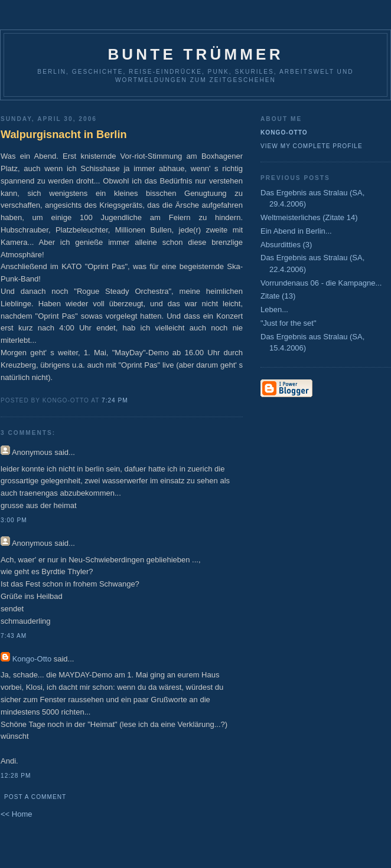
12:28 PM (16, 776)
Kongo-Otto (32, 659)
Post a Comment (35, 797)
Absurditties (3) (286, 245)
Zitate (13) (278, 296)
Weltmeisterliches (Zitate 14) (309, 217)
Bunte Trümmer (195, 54)
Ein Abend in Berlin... (296, 231)
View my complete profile (312, 146)
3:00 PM (14, 520)
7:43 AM (14, 636)
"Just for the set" (289, 323)
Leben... (274, 309)
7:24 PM (115, 400)
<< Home (16, 814)
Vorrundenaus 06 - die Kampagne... (321, 283)
